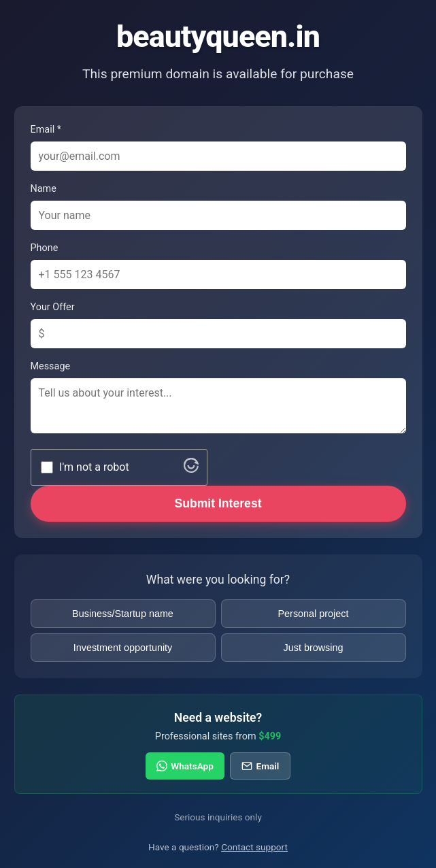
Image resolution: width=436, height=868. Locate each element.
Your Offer (53, 307)
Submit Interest (218, 503)
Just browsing (314, 648)
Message (51, 366)
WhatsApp (185, 766)
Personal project (314, 614)
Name (44, 189)
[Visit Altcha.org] (191, 469)
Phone (45, 248)
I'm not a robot (94, 467)
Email (260, 766)
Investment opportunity (123, 648)
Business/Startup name (123, 614)
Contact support (254, 847)
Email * (46, 130)
